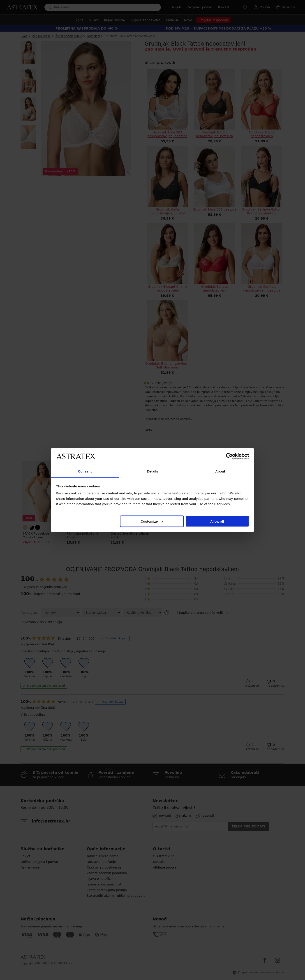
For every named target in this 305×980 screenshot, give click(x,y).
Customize (152, 521)
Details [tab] (152, 471)
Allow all (217, 521)
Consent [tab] (85, 471)
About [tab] (220, 471)
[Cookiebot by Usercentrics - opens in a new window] (229, 456)
